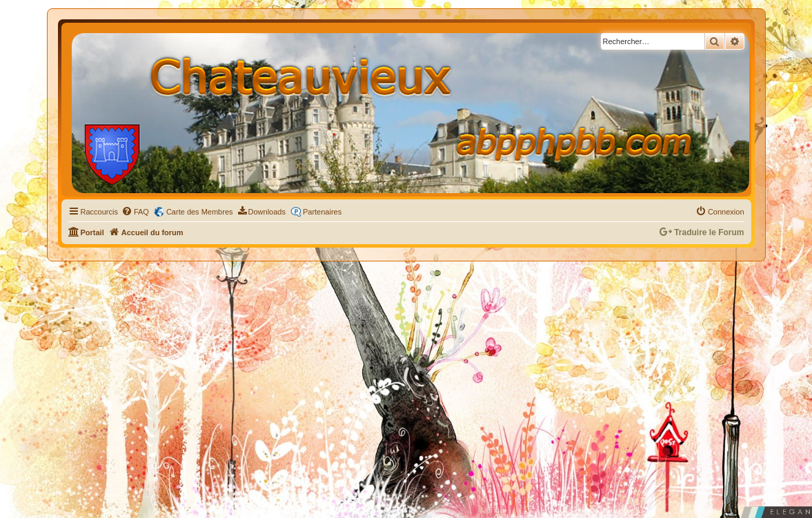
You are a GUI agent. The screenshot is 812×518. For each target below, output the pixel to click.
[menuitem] (135, 212)
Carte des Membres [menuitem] (200, 212)
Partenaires (322, 212)
